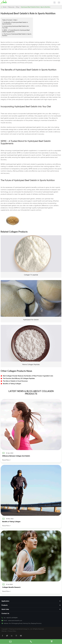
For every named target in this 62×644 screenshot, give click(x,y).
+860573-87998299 (12, 618)
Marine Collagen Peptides (31, 364)
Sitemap (4, 631)
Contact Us (5, 613)
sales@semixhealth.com (13, 621)
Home (5, 7)
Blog (18, 7)
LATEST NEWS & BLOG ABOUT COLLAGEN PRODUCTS (31, 392)
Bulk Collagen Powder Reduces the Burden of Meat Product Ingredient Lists (27, 376)
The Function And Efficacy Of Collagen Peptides (18, 378)
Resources (11, 7)
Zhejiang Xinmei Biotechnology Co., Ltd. (21, 629)
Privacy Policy (12, 631)
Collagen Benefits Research (11, 587)
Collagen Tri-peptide (31, 275)
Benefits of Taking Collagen (11, 384)
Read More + (7, 460)
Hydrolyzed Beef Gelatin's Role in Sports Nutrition (36, 7)
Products (5, 605)
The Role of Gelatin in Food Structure (14, 381)
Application (5, 601)
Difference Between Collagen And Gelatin (16, 456)
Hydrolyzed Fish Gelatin (31, 320)
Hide (15, 20)
